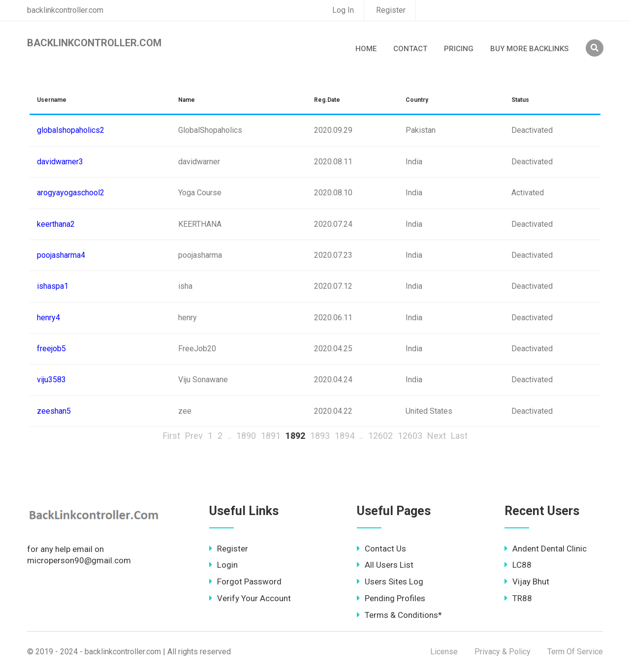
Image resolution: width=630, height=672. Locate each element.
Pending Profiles (391, 598)
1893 (320, 436)
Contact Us (381, 549)
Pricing (459, 49)
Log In (343, 10)
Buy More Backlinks (529, 49)
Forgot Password (245, 581)
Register (391, 10)
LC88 (518, 565)
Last (459, 436)
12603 (410, 436)
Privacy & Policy (503, 652)
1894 (345, 436)
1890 (246, 436)
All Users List (385, 565)
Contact (410, 49)
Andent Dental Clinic (546, 549)
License (444, 652)
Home (366, 49)
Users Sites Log (390, 581)
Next (437, 436)
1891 (271, 436)
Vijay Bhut (527, 581)
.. (229, 436)
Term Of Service (575, 652)
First (172, 436)
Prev (194, 436)
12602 (380, 436)
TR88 (518, 598)
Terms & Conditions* (399, 615)
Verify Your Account (250, 598)
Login (223, 565)
